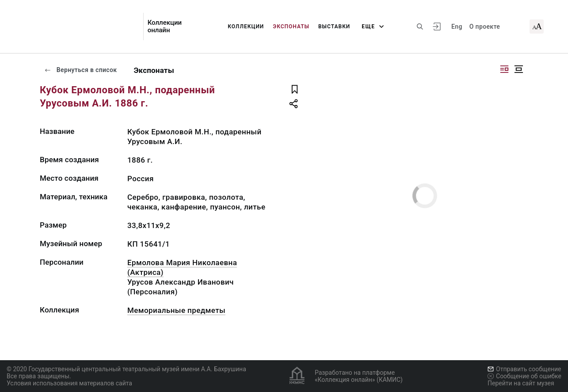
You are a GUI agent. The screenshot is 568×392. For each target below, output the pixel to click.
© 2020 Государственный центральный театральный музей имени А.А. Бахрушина (126, 369)
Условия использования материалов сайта (69, 383)
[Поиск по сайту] (420, 27)
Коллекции (246, 27)
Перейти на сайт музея (521, 383)
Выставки (334, 27)
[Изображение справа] (504, 69)
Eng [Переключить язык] (457, 27)
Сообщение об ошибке (524, 376)
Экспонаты (291, 27)
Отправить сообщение (524, 369)
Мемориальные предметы (176, 310)
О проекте (485, 27)
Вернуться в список (80, 70)
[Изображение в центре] (518, 69)
